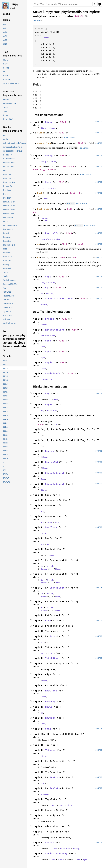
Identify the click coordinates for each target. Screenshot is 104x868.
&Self (81, 143)
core (57, 12)
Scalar (46, 38)
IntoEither (53, 658)
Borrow (50, 451)
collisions (81, 12)
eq (39, 244)
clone (41, 133)
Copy (48, 277)
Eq (47, 288)
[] (44, 20)
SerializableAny (56, 853)
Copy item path (86, 16)
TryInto (55, 788)
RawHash (50, 718)
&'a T (40, 424)
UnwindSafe (53, 373)
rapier (94, 12)
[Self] (70, 209)
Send (48, 341)
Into (56, 424)
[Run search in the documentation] (63, 4)
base (51, 16)
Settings (100, 4)
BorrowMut (52, 462)
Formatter (69, 166)
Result (37, 170)
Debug (49, 156)
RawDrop (50, 702)
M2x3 (79, 16)
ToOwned (50, 750)
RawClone (51, 691)
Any (47, 394)
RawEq (49, 707)
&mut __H (75, 193)
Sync (48, 352)
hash (40, 193)
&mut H (37, 212)
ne (39, 257)
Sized (47, 221)
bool (81, 244)
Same (48, 729)
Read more (70, 138)
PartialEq (52, 233)
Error (51, 170)
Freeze (50, 319)
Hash (48, 182)
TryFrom (55, 777)
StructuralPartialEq (59, 298)
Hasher (46, 199)
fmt (39, 166)
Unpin (49, 362)
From (48, 620)
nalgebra (40, 16)
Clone (49, 122)
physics (67, 12)
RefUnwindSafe (55, 330)
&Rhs (63, 257)
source (37, 20)
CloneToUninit (55, 473)
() (44, 170)
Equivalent (57, 588)
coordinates (65, 16)
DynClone (51, 527)
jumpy (14, 4)
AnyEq (49, 404)
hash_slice (44, 209)
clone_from (44, 143)
